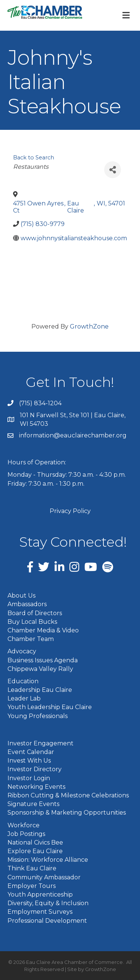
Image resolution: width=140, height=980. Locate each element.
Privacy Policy (70, 511)
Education (23, 681)
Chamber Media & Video (43, 630)
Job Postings (26, 834)
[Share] (113, 170)
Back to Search (34, 158)
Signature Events (33, 804)
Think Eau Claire (32, 868)
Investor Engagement (41, 743)
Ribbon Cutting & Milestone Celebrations (68, 795)
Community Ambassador (44, 877)
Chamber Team (31, 639)
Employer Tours (32, 886)
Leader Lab (24, 698)
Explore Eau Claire (35, 851)
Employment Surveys (40, 912)
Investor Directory (35, 769)
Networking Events (36, 787)
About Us (21, 596)
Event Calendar (31, 752)
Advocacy (22, 651)
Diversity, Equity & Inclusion (48, 903)
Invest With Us (29, 761)
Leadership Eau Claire (40, 690)
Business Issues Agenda (43, 660)
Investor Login (29, 778)
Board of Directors (35, 613)
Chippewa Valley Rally (40, 669)
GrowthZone (89, 326)
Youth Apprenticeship (40, 894)
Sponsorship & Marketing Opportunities (67, 813)
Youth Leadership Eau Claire (50, 707)
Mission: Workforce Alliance (48, 860)
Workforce (24, 825)
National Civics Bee (35, 842)
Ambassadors (27, 604)
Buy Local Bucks (32, 622)
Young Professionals (38, 716)
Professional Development (47, 921)
